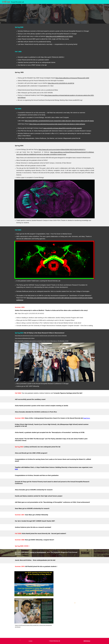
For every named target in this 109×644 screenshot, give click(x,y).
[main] (54, 27)
